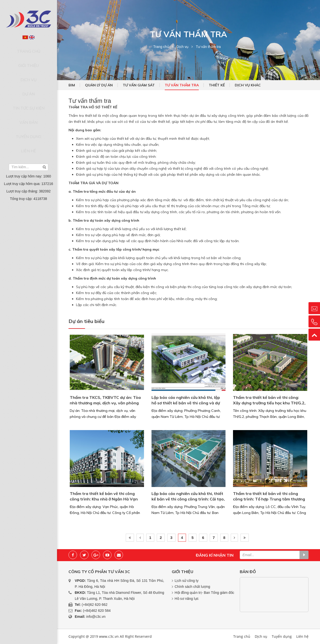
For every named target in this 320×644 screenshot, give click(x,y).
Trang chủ (29, 49)
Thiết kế (217, 85)
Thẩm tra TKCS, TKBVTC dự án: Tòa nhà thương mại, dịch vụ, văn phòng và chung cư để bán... (105, 401)
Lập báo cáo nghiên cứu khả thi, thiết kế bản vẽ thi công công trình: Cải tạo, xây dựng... (188, 497)
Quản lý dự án (99, 85)
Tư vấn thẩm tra (182, 85)
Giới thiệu (29, 58)
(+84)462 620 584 (97, 611)
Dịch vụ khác (248, 85)
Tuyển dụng (28, 106)
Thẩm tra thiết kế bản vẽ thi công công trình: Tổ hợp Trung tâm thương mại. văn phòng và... (269, 497)
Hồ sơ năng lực (187, 599)
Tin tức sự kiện (28, 87)
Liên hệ (28, 116)
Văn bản (28, 96)
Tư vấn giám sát (139, 85)
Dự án (28, 77)
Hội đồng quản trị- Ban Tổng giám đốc (204, 593)
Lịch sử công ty (187, 581)
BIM (72, 85)
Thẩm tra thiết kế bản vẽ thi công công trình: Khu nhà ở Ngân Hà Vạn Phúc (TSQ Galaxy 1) (104, 497)
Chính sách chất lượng (192, 587)
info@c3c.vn (96, 617)
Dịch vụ (28, 68)
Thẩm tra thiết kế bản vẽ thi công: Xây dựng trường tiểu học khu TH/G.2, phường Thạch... (269, 401)
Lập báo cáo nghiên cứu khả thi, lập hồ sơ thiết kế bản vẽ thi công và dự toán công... (186, 401)
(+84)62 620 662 (95, 605)
